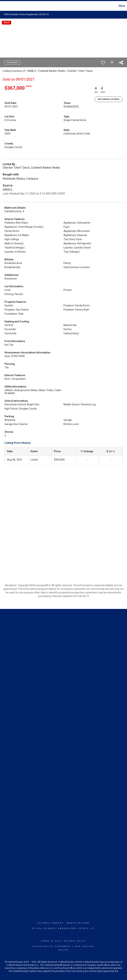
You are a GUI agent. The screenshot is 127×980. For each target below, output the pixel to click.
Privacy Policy (75, 941)
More (122, 6)
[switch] (103, 63)
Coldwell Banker (51, 923)
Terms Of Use (51, 941)
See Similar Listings (109, 99)
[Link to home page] (5, 6)
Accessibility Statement (52, 946)
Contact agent (12, 62)
